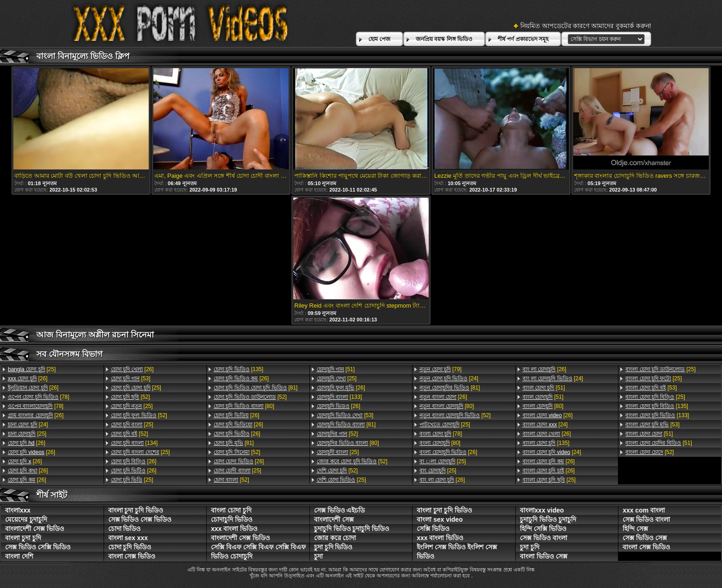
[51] (336, 369)
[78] (38, 397)
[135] (239, 369)
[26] (28, 378)
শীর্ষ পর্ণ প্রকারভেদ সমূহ (523, 39)
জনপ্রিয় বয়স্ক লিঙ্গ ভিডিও (444, 39)
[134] (134, 443)
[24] (28, 425)
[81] (256, 388)
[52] (131, 397)
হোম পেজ (379, 39)
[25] (32, 369)
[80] (244, 406)
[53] (131, 378)
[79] (440, 369)
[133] (339, 397)
